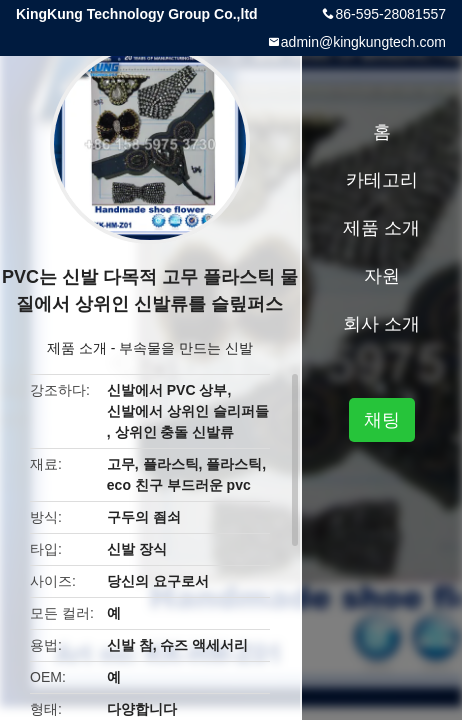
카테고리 (382, 180)
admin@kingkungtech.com (363, 42)
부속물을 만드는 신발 (186, 348)
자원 (382, 276)
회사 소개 (381, 324)
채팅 (382, 420)
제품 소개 (77, 348)
